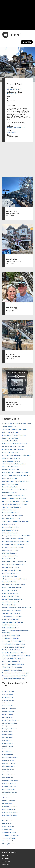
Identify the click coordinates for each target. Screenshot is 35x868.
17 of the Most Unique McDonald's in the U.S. (16, 429)
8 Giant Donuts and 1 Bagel (10, 432)
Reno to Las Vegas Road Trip (11, 602)
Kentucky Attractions (8, 746)
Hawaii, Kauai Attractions (10, 723)
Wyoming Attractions (8, 844)
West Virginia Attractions (9, 838)
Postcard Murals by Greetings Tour (12, 599)
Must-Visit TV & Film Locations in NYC (13, 565)
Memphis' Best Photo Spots (10, 556)
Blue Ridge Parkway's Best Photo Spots (14, 450)
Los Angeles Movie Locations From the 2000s (16, 542)
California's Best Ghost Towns (11, 461)
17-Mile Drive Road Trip (9, 427)
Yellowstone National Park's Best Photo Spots (16, 673)
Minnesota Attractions (9, 763)
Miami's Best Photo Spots (10, 559)
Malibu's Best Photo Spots (10, 550)
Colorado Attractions (8, 706)
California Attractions (8, 703)
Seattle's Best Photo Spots (10, 625)
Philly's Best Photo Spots (10, 590)
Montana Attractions (8, 772)
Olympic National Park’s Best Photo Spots (14, 579)
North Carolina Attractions (10, 792)
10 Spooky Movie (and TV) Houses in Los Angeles (17, 424)
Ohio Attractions (7, 798)
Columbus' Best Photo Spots (11, 470)
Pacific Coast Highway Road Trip (12, 588)
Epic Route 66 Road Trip (9, 493)
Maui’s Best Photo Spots (9, 553)
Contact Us (6, 864)
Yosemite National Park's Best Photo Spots (15, 676)
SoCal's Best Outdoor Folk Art (11, 636)
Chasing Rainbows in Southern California (14, 464)
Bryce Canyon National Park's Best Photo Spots (16, 455)
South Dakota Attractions (10, 815)
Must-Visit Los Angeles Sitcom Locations (14, 562)
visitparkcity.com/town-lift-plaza (16, 128)
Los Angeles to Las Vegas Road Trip (13, 547)
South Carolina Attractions (10, 812)
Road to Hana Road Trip (9, 605)
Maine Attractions (7, 752)
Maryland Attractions (8, 755)
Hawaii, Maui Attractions (9, 726)
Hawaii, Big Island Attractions (11, 720)
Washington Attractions (9, 832)
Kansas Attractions (8, 743)
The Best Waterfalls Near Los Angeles (13, 647)
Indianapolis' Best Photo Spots (11, 519)
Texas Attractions (7, 821)
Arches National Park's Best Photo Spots (14, 435)
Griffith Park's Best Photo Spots (11, 507)
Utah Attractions (7, 824)
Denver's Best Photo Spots (10, 484)
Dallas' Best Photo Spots (10, 478)
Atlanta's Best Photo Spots (10, 438)
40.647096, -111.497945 (14, 94)
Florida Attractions (8, 714)
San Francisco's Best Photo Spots (12, 616)
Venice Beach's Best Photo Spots (12, 667)
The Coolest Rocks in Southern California (14, 653)
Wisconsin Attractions (9, 841)
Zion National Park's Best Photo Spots (13, 679)
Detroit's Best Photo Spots (10, 487)
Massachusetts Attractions (10, 758)
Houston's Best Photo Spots (10, 513)
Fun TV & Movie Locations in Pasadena (14, 496)
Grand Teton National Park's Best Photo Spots (16, 501)
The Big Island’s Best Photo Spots (12, 650)
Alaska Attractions (8, 694)
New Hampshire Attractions (10, 781)
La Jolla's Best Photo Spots (10, 530)
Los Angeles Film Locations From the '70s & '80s (16, 536)
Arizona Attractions (8, 697)
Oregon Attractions (8, 804)
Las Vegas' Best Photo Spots (11, 533)
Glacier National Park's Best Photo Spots (14, 498)
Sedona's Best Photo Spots (10, 628)
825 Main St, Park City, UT (15, 89)
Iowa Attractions (7, 740)
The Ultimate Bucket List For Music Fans (14, 659)
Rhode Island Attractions (9, 809)
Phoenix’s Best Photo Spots (10, 593)
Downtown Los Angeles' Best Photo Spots (14, 490)
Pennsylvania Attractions (9, 807)
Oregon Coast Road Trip (9, 582)
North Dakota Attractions (9, 795)
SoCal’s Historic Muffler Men (11, 638)
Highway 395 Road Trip (9, 510)
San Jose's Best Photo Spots (11, 619)
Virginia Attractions (8, 830)
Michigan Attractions (8, 760)
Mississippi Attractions (9, 766)
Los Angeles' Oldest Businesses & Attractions (15, 544)
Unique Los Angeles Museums (11, 661)
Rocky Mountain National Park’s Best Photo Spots (17, 608)
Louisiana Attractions (8, 749)
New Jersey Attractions (9, 784)
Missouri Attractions (8, 769)
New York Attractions (8, 789)
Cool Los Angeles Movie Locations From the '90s (16, 475)
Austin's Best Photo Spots (10, 441)
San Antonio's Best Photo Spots (12, 611)
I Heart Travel (6, 856)
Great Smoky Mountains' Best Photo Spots (15, 504)
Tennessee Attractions (9, 818)
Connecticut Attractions (9, 709)
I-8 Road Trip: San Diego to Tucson (13, 516)
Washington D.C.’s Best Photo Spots (13, 670)
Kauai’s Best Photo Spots (10, 524)
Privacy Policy (6, 858)
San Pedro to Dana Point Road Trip (13, 622)
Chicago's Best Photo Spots (10, 467)
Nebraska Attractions (8, 775)
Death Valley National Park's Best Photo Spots (16, 481)
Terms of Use (6, 861)
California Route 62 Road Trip (11, 458)
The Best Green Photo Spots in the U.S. (14, 644)
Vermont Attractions (8, 827)
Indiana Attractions (8, 737)
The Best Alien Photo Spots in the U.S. (14, 641)
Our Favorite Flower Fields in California (14, 585)
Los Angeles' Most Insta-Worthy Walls (13, 539)
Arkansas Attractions (8, 700)
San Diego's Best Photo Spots (11, 613)
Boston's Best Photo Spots (10, 452)
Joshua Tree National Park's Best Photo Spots (16, 521)
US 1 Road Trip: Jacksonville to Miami (13, 664)
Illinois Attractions (7, 735)
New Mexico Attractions (9, 786)
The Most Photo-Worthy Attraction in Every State (16, 656)
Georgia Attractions (8, 717)
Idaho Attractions (7, 732)
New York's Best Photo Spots (11, 573)
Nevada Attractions (8, 778)
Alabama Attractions (8, 691)
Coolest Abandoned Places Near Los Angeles (16, 473)
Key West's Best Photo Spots (11, 527)
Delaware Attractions (8, 712)
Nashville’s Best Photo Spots (11, 567)
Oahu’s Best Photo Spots (10, 576)
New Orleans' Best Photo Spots (11, 570)
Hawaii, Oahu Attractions (9, 729)
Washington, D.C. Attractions (11, 835)
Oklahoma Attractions (9, 801)
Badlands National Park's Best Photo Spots (15, 444)
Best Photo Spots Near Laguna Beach (13, 447)
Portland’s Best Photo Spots (10, 596)
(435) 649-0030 (11, 132)
